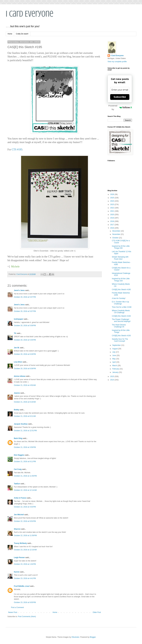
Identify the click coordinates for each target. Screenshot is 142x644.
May (114, 359)
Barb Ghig (18, 438)
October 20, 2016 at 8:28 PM (25, 354)
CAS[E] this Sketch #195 (121, 290)
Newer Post (13, 612)
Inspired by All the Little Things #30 (121, 247)
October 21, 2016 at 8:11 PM (25, 462)
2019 (112, 218)
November (117, 234)
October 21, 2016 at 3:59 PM (25, 447)
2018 (112, 221)
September (117, 345)
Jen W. (17, 348)
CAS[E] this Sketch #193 (121, 336)
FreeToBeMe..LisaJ (22, 586)
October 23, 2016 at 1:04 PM (25, 564)
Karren (17, 572)
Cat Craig (18, 469)
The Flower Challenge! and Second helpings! (121, 320)
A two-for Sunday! (119, 298)
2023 (112, 204)
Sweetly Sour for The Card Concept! (120, 340)
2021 (112, 211)
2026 (112, 194)
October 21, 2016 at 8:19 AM (25, 402)
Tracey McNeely (20, 543)
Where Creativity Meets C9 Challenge (121, 312)
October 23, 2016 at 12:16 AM (25, 550)
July (114, 352)
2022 (112, 208)
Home (10, 34)
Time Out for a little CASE (122, 307)
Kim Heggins (19, 455)
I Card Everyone (30, 14)
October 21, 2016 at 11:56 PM (25, 476)
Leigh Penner (19, 558)
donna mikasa (20, 376)
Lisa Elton (18, 362)
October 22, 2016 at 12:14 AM (25, 490)
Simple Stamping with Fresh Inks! (120, 258)
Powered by (120, 107)
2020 (112, 215)
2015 (112, 376)
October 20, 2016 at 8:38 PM (25, 369)
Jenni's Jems (19, 290)
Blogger (93, 637)
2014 (112, 380)
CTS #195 (17, 150)
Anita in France (20, 498)
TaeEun (17, 484)
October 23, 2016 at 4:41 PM (25, 578)
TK (15, 333)
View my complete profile (117, 62)
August (115, 349)
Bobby (17, 410)
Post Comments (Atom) (27, 617)
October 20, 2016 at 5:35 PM (25, 340)
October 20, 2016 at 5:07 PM (25, 297)
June (114, 355)
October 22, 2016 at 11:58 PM (25, 535)
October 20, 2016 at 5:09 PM (25, 326)
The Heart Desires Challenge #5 (119, 326)
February (116, 369)
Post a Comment (17, 607)
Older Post (97, 612)
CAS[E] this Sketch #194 (121, 316)
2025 (112, 198)
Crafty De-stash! (22, 34)
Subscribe (120, 97)
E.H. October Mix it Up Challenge (120, 303)
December (117, 231)
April (114, 362)
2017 (112, 225)
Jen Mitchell (19, 515)
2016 (112, 228)
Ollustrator (75, 637)
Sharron (17, 529)
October (116, 238)
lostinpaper (19, 319)
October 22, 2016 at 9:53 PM (25, 521)
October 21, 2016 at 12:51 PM (25, 431)
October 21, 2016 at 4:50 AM (25, 385)
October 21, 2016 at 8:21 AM (25, 416)
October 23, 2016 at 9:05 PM (25, 602)
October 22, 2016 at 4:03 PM (25, 507)
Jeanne (17, 393)
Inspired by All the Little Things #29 (121, 280)
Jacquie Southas (21, 424)
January (116, 372)
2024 (112, 201)
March (115, 366)
